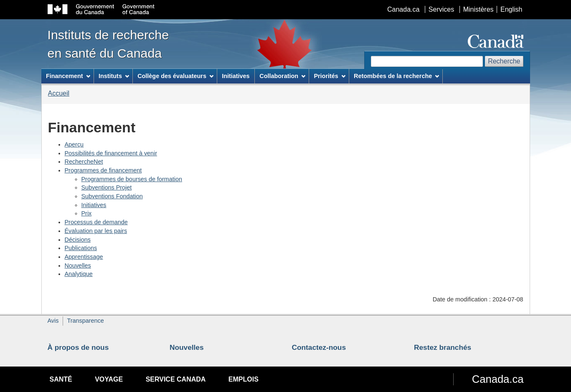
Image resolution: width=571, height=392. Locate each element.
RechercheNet (84, 162)
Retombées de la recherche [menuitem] (396, 76)
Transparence (85, 321)
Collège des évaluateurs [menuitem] (175, 76)
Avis (53, 321)
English (511, 9)
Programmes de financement (103, 170)
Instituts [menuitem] (114, 76)
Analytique (79, 274)
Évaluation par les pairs (96, 231)
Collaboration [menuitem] (282, 76)
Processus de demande (96, 222)
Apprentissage (84, 257)
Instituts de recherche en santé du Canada (108, 44)
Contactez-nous (319, 347)
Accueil (59, 93)
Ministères (478, 9)
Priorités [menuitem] (329, 76)
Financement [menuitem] (68, 76)
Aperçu (74, 144)
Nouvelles (78, 266)
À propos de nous (78, 347)
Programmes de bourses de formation (132, 179)
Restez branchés (443, 347)
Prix (87, 213)
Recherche (504, 61)
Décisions (78, 240)
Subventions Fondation (112, 196)
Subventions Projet (107, 187)
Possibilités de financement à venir (111, 153)
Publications (81, 248)
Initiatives (94, 205)
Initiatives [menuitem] (236, 76)
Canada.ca (403, 9)
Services (441, 9)
